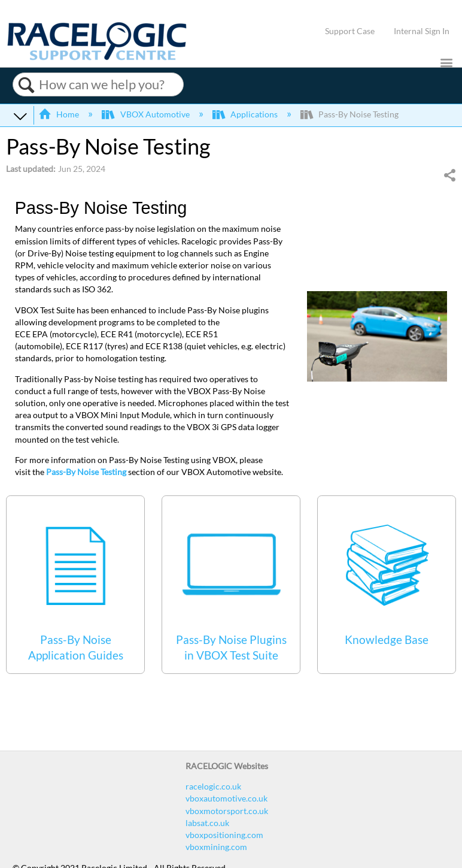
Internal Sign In (422, 31)
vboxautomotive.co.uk (227, 798)
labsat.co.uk (207, 823)
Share (449, 175)
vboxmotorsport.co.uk (227, 811)
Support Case (350, 31)
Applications (246, 114)
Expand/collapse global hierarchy (20, 116)
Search (26, 85)
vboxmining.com (216, 847)
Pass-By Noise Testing (86, 472)
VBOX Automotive (146, 114)
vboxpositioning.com (224, 835)
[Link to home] (97, 57)
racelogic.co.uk (213, 786)
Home (60, 114)
